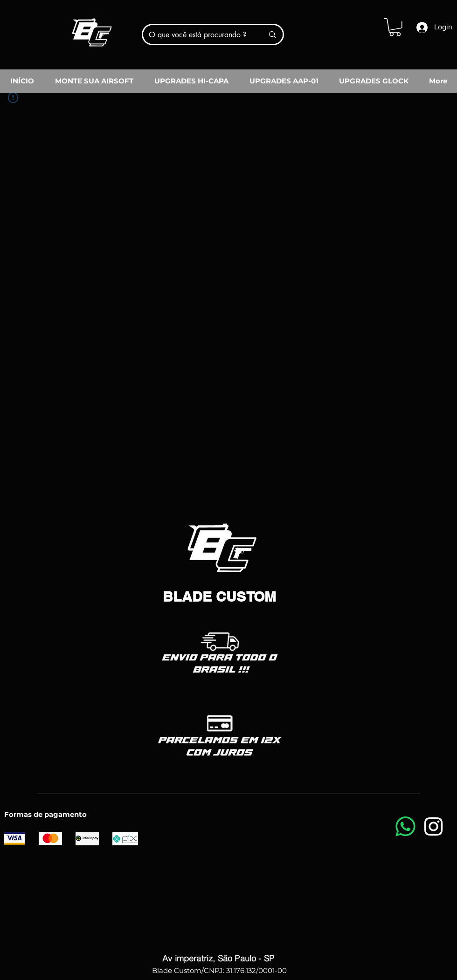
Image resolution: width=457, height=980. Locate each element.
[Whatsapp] (405, 826)
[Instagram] (433, 826)
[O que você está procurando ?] (199, 34)
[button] (395, 27)
